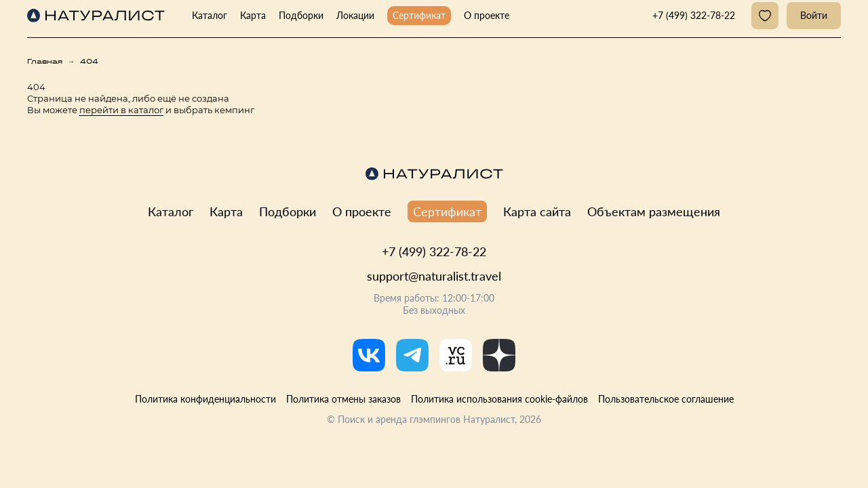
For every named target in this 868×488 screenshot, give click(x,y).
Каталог (210, 15)
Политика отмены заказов (343, 399)
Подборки (301, 15)
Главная (45, 61)
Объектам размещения (654, 211)
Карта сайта (537, 211)
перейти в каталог (121, 110)
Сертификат (419, 15)
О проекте (487, 15)
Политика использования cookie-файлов (499, 399)
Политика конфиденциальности (205, 399)
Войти (814, 15)
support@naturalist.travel (434, 276)
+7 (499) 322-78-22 (434, 251)
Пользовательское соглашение (666, 399)
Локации (355, 15)
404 (89, 61)
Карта (253, 15)
